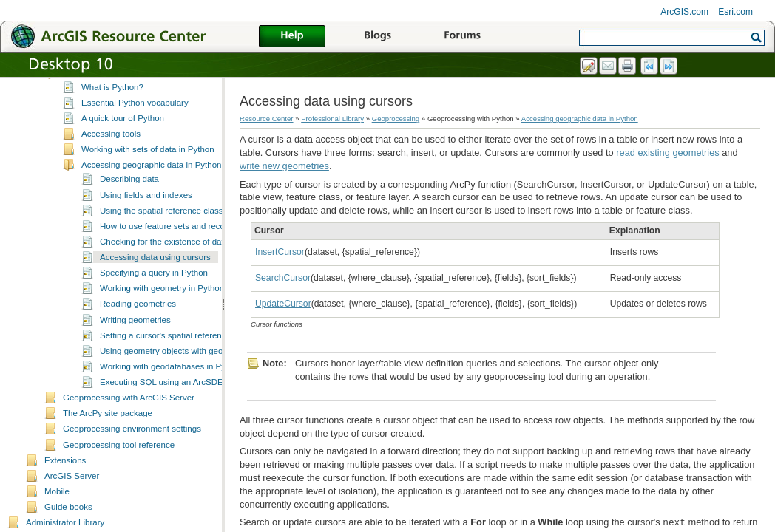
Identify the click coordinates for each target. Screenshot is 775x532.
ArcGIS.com (684, 12)
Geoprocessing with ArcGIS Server (129, 420)
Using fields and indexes (146, 218)
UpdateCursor (283, 304)
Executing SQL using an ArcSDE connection (183, 405)
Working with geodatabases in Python (171, 389)
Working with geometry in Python (162, 311)
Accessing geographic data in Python (152, 188)
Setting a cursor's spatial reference (165, 358)
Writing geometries (135, 343)
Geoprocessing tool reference (119, 468)
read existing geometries (667, 153)
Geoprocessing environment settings (132, 451)
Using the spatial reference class (161, 233)
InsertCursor (280, 252)
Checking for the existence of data (164, 265)
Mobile (57, 514)
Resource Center (267, 119)
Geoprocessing (396, 119)
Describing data (129, 202)
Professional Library (332, 119)
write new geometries (284, 166)
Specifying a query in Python (154, 296)
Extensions (65, 483)
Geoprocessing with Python (115, 96)
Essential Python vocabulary (135, 126)
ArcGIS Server (72, 499)
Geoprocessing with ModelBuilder (126, 80)
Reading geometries (138, 327)
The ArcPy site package (108, 436)
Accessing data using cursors (155, 280)
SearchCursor (283, 278)
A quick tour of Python (123, 141)
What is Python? (112, 110)
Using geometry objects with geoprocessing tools (192, 374)
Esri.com (735, 12)
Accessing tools (111, 157)
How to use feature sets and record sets (175, 249)
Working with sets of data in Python (148, 172)
